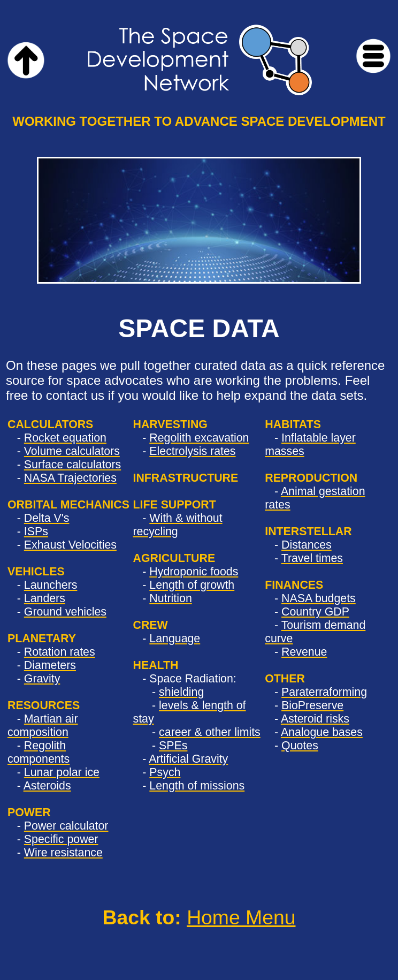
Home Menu (241, 917)
